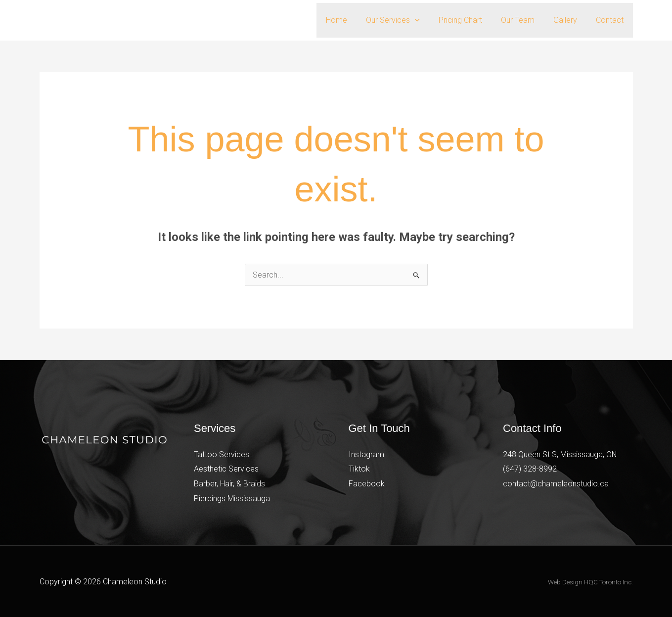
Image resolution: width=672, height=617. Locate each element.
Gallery (570, 20)
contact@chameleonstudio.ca (556, 484)
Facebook (367, 484)
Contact (611, 20)
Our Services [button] (406, 20)
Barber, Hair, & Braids (229, 484)
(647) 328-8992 (530, 469)
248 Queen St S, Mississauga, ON (560, 454)
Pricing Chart (471, 20)
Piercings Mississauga (232, 498)
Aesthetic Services (226, 469)
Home (353, 20)
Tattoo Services (222, 454)
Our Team (525, 20)
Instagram (366, 454)
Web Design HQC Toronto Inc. (590, 582)
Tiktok (359, 469)
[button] (428, 20)
